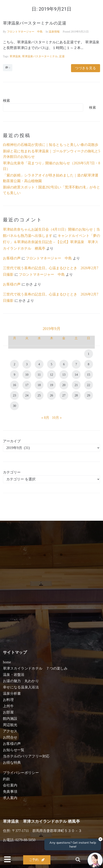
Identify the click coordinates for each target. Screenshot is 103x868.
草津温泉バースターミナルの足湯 (35, 23)
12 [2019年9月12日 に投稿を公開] (52, 375)
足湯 (62, 56)
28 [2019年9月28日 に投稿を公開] (76, 395)
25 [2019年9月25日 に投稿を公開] (39, 395)
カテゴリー (12, 472)
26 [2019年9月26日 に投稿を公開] (52, 395)
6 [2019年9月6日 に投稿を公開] (64, 364)
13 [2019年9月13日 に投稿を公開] (64, 375)
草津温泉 (15, 56)
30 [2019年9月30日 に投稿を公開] (15, 406)
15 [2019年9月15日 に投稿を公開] (88, 375)
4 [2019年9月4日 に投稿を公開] (39, 364)
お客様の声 (12, 258)
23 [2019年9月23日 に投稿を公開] (15, 395)
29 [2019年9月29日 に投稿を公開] (88, 395)
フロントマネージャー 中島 (25, 32)
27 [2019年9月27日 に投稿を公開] (64, 395)
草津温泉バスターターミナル (40, 56)
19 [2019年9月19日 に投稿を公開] (52, 385)
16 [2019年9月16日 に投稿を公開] (15, 385)
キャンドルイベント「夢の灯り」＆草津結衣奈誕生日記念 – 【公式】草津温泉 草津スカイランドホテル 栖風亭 (51, 242)
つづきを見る (86, 68)
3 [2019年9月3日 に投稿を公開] (27, 364)
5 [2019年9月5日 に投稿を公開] (52, 364)
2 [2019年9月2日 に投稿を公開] (15, 364)
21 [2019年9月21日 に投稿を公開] (76, 385)
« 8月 (45, 418)
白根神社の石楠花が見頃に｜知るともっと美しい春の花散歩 (51, 145)
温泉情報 (54, 32)
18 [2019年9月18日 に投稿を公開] (39, 385)
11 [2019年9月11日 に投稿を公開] (39, 375)
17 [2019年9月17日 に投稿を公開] (27, 385)
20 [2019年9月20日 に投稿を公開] (64, 385)
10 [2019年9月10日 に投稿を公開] (27, 375)
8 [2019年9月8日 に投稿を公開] (88, 364)
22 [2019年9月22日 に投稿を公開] (88, 385)
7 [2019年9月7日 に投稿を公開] (76, 364)
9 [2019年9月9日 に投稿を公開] (15, 375)
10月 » (57, 418)
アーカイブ (12, 441)
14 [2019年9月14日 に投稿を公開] (76, 375)
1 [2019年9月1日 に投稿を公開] (88, 354)
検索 (6, 101)
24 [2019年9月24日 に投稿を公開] (27, 395)
